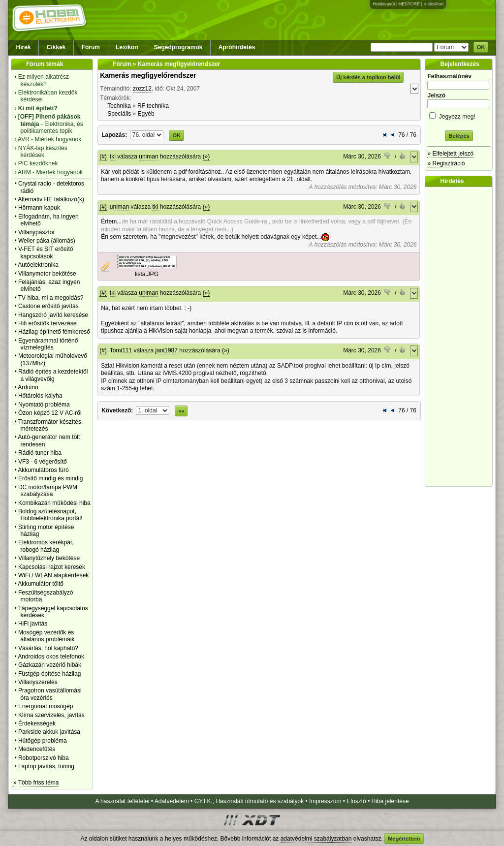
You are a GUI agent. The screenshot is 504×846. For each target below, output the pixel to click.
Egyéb (146, 114)
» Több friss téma (36, 783)
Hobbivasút (384, 4)
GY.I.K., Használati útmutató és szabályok (249, 801)
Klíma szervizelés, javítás (51, 715)
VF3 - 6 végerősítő (43, 462)
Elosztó (356, 801)
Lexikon (127, 47)
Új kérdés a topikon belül (368, 77)
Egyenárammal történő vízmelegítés (48, 344)
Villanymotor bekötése (47, 274)
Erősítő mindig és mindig (50, 478)
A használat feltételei (122, 801)
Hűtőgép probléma (43, 741)
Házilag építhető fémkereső (54, 332)
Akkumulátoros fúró (43, 470)
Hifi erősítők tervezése (47, 323)
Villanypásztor (36, 232)
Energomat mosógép (46, 706)
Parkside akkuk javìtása (49, 732)
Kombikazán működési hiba (54, 503)
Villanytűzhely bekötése (49, 558)
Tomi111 (121, 350)
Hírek (24, 47)
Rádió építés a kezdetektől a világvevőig (53, 375)
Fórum (91, 47)
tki (113, 157)
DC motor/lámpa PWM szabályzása (48, 491)
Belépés (459, 136)
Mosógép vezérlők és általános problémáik (47, 636)
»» (181, 411)
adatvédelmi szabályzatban (316, 839)
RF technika (153, 106)
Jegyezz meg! (459, 115)
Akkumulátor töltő (41, 584)
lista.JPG (147, 274)
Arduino (28, 387)
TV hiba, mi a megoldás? (51, 298)
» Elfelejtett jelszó (450, 154)
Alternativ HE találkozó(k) (51, 199)
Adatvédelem (172, 801)
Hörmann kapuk (39, 208)
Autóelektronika (38, 265)
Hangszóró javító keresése (53, 315)
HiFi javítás (33, 624)
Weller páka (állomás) (47, 241)
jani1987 (167, 350)
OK (481, 47)
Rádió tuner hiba (40, 453)
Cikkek (56, 47)
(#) (103, 157)
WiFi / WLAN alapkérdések (53, 575)
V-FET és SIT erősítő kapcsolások (46, 252)
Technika (119, 106)
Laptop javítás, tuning (46, 766)
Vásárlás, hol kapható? (48, 648)
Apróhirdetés (237, 47)
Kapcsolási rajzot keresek (52, 567)
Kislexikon (433, 4)
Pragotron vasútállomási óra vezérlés (50, 694)
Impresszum (325, 801)
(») (206, 157)
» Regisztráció (446, 163)
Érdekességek (37, 723)
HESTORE (409, 4)
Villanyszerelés (38, 682)
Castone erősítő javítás (48, 306)
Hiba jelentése (390, 801)
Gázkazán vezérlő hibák (50, 665)
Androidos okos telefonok (51, 657)
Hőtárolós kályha (40, 396)
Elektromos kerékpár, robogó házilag (46, 546)
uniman (148, 157)
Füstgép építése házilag (49, 674)
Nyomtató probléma (44, 405)
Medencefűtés (37, 749)
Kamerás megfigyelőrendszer (148, 75)
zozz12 (142, 89)
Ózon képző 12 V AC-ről (50, 413)
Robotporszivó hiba (44, 758)
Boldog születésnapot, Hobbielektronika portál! (50, 515)
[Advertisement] (461, 337)
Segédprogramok (178, 47)
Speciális (119, 114)
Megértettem (404, 839)
